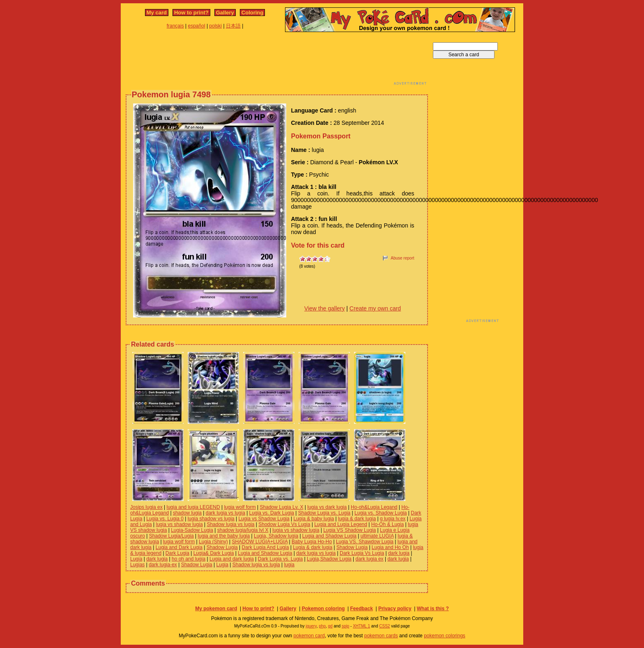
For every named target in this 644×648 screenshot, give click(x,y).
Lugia (136, 559)
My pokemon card (216, 609)
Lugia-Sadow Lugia (192, 530)
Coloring (252, 13)
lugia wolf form (240, 507)
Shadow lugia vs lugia (230, 524)
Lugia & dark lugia (313, 547)
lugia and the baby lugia (224, 536)
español (197, 26)
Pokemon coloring (323, 609)
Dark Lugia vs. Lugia (280, 559)
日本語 (233, 26)
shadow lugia (187, 513)
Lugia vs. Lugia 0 (165, 519)
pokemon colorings (445, 636)
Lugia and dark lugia (232, 559)
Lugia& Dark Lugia (214, 553)
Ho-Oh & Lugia (388, 524)
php (322, 626)
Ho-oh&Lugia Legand (374, 507)
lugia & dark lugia (357, 519)
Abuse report (402, 258)
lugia (289, 565)
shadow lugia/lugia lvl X (243, 530)
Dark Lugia (177, 553)
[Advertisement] (277, 61)
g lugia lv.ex (393, 519)
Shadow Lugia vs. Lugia (324, 513)
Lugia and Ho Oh (390, 547)
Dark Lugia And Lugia (266, 547)
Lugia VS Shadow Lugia (350, 530)
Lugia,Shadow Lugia (329, 559)
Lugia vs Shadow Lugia (264, 519)
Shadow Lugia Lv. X (282, 507)
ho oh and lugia (189, 559)
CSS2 (384, 626)
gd (330, 626)
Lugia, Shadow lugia (276, 536)
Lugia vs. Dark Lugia (272, 513)
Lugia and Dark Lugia (179, 547)
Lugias (137, 565)
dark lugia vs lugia (225, 513)
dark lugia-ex (163, 565)
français (175, 26)
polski (215, 26)
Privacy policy (395, 609)
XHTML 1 (361, 626)
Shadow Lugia (222, 547)
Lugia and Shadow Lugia (329, 536)
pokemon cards (381, 636)
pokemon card (309, 636)
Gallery (225, 13)
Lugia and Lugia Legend (341, 524)
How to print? (191, 13)
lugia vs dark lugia (327, 507)
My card (157, 13)
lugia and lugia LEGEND (193, 507)
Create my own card (375, 308)
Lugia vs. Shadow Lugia (381, 513)
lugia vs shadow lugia (179, 524)
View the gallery (325, 308)
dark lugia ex (370, 559)
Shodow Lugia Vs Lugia (284, 524)
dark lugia (399, 553)
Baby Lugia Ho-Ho (312, 542)
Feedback (361, 609)
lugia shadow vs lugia (211, 519)
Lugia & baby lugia (314, 519)
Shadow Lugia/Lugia (171, 536)
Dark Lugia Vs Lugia (362, 553)
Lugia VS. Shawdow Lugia (365, 542)
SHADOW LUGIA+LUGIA (260, 542)
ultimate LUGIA (377, 536)
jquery (311, 626)
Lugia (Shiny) (213, 542)
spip (345, 626)
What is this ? (433, 609)
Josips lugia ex (146, 507)
